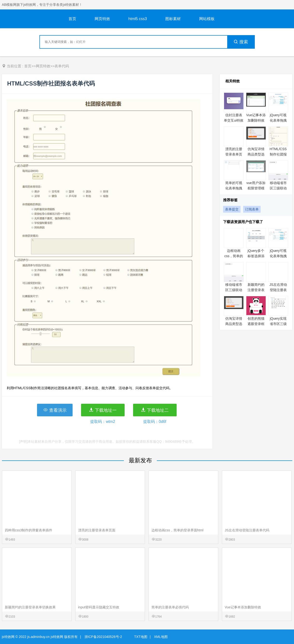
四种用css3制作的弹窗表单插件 (29, 530)
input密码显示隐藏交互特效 (99, 607)
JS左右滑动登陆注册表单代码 (278, 290)
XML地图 (161, 637)
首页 (72, 19)
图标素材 (173, 19)
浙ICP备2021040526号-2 (103, 637)
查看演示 (55, 410)
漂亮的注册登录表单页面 (234, 154)
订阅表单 (252, 209)
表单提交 (232, 209)
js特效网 (8, 637)
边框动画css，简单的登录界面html (177, 530)
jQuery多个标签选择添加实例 (256, 256)
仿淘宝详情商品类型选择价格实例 (256, 154)
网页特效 (102, 19)
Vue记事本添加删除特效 (243, 607)
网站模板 (207, 19)
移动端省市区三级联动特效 (278, 188)
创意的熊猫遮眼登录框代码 (256, 324)
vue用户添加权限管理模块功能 (256, 188)
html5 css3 (138, 19)
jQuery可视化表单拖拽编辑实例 (278, 120)
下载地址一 (103, 410)
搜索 (241, 42)
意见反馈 (284, 629)
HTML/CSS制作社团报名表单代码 (278, 154)
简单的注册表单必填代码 (170, 607)
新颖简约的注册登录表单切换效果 (256, 290)
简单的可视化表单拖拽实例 (234, 188)
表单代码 (62, 66)
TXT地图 (141, 637)
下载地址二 (155, 410)
